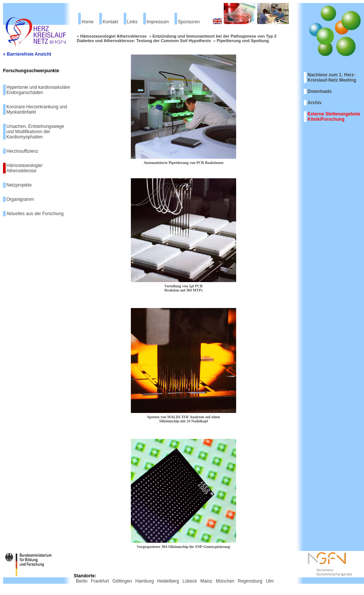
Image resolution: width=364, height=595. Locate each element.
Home (88, 22)
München (225, 581)
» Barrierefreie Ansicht (27, 54)
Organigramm (20, 199)
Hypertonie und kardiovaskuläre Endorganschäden (38, 90)
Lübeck (190, 581)
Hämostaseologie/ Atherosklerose (24, 168)
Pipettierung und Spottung (243, 41)
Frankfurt (100, 581)
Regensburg (250, 581)
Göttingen (122, 581)
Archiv (315, 103)
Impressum (158, 22)
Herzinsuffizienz (22, 151)
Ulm (270, 581)
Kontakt (110, 22)
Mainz (206, 581)
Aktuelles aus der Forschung (35, 214)
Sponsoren (189, 22)
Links (132, 22)
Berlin (82, 581)
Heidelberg (168, 581)
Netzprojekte (19, 185)
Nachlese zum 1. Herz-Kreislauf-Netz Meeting (332, 77)
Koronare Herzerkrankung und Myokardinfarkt (37, 109)
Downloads (320, 91)
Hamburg (145, 581)
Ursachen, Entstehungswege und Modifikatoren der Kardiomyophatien (35, 132)
